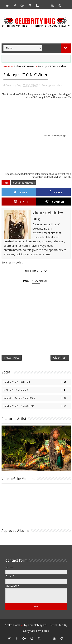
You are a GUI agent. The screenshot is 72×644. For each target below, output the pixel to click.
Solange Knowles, (52, 85)
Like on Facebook (37, 390)
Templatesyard (37, 625)
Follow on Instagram (37, 406)
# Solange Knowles (24, 183)
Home (7, 66)
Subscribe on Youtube (37, 398)
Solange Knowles (24, 66)
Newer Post (12, 358)
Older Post (60, 358)
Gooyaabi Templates (36, 631)
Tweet (21, 192)
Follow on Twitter (37, 382)
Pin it (21, 202)
